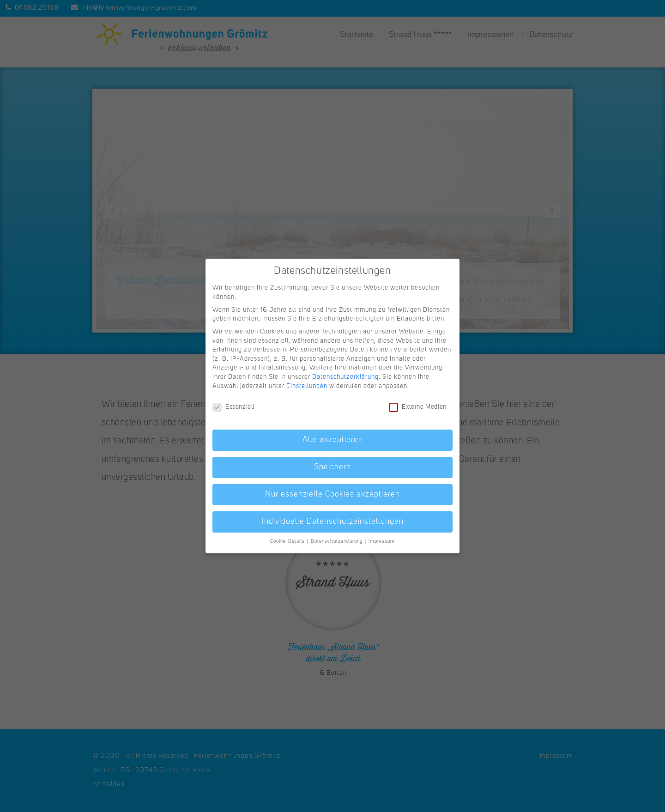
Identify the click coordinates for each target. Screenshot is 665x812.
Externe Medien (417, 407)
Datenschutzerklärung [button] (337, 542)
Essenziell (233, 407)
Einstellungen (307, 386)
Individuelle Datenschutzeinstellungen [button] (333, 522)
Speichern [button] (332, 467)
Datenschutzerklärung (345, 377)
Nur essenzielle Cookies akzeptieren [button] (332, 494)
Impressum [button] (382, 542)
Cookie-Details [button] (288, 542)
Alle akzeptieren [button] (333, 440)
